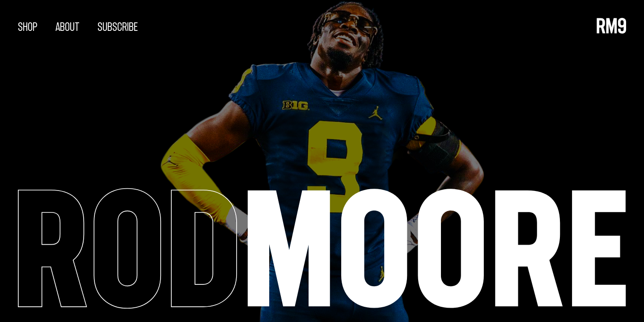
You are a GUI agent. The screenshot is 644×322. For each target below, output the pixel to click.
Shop (28, 27)
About (68, 27)
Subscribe (118, 27)
